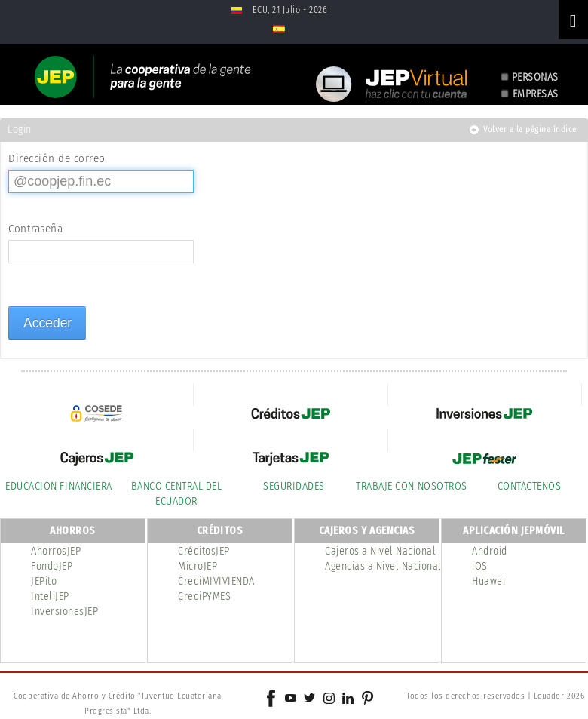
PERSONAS (535, 77)
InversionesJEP (64, 611)
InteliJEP (50, 596)
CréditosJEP (204, 551)
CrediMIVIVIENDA (216, 581)
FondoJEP (52, 566)
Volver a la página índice (530, 129)
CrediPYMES (204, 596)
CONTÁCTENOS (530, 486)
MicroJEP (198, 566)
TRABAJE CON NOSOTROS (411, 486)
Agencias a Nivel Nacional (383, 566)
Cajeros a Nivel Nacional (380, 551)
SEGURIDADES (294, 486)
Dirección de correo (57, 158)
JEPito (44, 581)
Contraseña (35, 229)
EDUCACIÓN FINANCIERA (58, 486)
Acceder (47, 323)
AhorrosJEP (56, 551)
